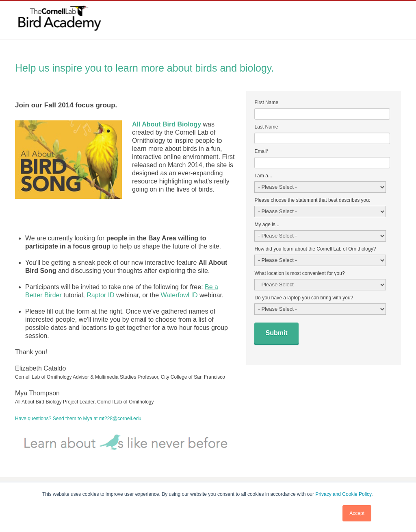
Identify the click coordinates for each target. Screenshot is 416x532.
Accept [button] (357, 513)
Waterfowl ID (179, 295)
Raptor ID (100, 295)
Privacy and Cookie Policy (343, 494)
